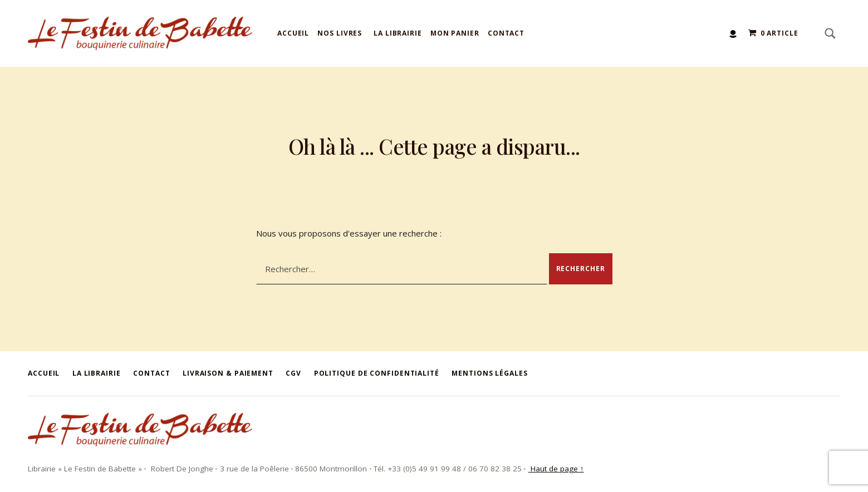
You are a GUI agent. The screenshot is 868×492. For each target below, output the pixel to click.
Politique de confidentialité (377, 373)
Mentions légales (489, 373)
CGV (293, 373)
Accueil (293, 33)
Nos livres (340, 33)
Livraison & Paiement (228, 373)
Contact (506, 33)
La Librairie (398, 33)
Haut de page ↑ (556, 469)
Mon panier (455, 33)
